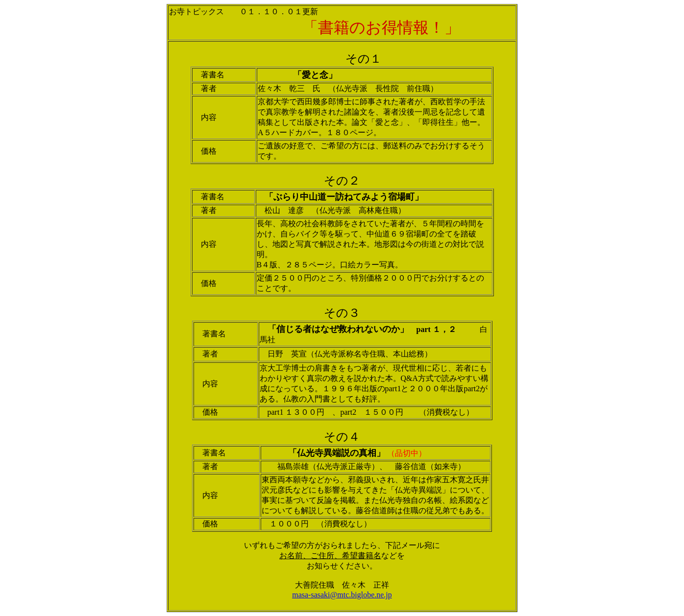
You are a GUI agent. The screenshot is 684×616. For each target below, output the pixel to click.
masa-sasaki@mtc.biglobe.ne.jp (342, 595)
